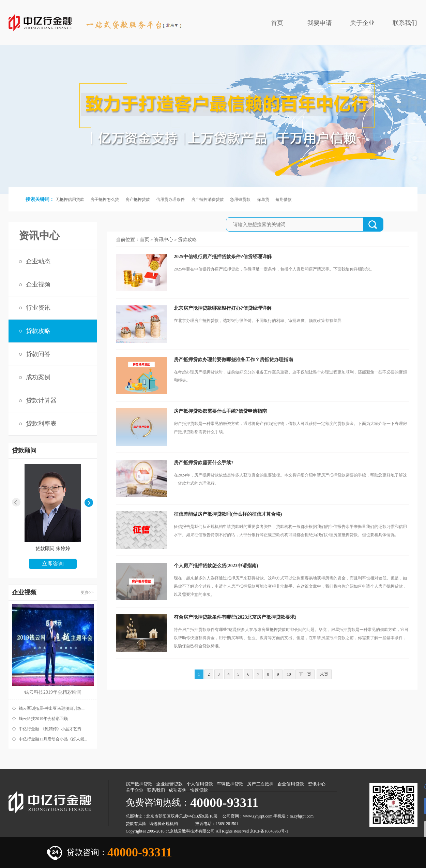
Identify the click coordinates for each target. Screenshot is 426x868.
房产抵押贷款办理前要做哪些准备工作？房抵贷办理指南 (233, 360)
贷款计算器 (41, 400)
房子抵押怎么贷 (105, 200)
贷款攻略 (38, 331)
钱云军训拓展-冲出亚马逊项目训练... (52, 708)
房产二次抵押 (260, 784)
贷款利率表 (41, 424)
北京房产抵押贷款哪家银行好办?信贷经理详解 (223, 308)
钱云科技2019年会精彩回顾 (43, 719)
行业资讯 (38, 308)
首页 (277, 23)
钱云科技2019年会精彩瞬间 (53, 692)
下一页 (305, 674)
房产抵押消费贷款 (208, 200)
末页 (324, 674)
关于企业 (362, 23)
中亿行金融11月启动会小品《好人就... (53, 739)
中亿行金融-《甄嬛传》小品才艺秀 (50, 729)
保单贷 (263, 200)
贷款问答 (38, 354)
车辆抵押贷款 (230, 784)
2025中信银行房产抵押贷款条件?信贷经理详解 (223, 257)
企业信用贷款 (291, 784)
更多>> (87, 592)
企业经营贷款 (169, 784)
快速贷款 (199, 790)
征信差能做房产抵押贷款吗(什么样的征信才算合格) (228, 514)
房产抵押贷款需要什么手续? (204, 463)
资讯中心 (164, 240)
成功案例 (38, 377)
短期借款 (284, 200)
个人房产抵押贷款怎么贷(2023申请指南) (216, 566)
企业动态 (38, 261)
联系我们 (405, 23)
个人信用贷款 (200, 784)
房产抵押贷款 (138, 200)
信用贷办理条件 (170, 200)
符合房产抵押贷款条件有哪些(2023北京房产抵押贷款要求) (235, 617)
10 (289, 674)
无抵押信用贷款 (70, 200)
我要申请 (320, 23)
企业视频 (38, 284)
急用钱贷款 (240, 200)
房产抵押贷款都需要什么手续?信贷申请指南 (220, 411)
